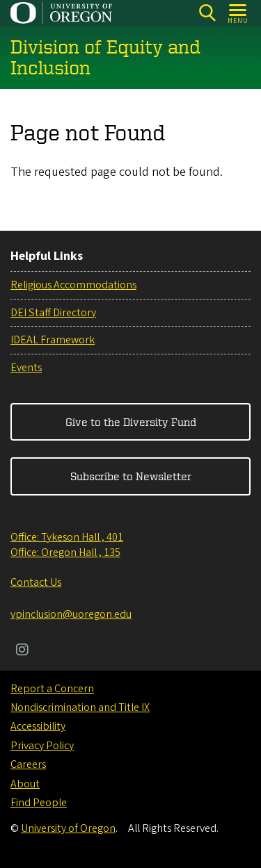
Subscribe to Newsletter (131, 476)
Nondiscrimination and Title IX (80, 707)
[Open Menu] (238, 13)
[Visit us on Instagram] (22, 651)
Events (26, 368)
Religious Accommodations (73, 285)
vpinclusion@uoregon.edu (71, 614)
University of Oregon (68, 828)
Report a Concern (52, 689)
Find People (39, 803)
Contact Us (36, 582)
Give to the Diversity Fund (131, 422)
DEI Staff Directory (53, 313)
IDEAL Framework (53, 340)
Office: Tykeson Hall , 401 (67, 537)
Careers (28, 764)
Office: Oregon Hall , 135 (65, 552)
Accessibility (38, 726)
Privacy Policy (42, 746)
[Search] (207, 13)
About (25, 784)
